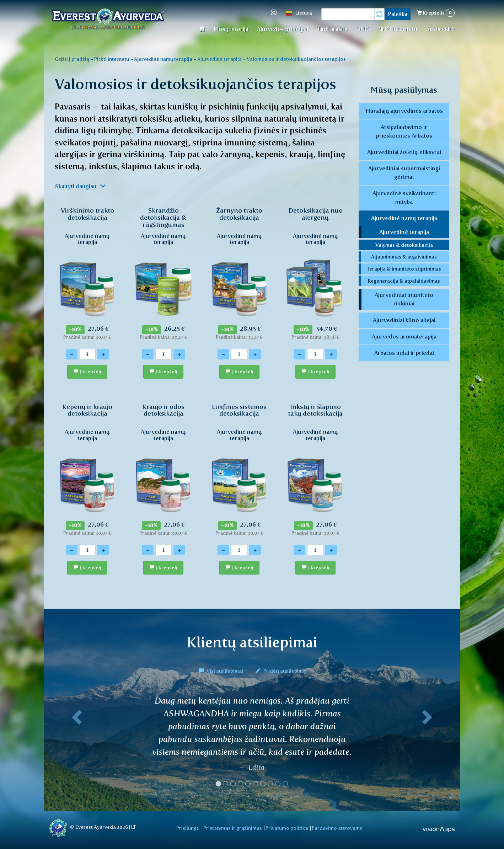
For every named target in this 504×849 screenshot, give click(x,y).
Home (204, 28)
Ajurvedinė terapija (219, 59)
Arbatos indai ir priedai (404, 353)
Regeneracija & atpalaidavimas (404, 281)
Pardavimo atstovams (337, 828)
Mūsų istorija (231, 29)
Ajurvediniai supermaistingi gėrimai (404, 173)
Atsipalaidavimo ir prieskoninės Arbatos (404, 131)
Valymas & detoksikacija (404, 245)
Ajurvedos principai (283, 29)
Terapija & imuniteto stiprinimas (404, 269)
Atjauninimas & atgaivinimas (404, 257)
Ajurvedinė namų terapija (163, 59)
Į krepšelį (91, 372)
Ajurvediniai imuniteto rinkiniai (404, 299)
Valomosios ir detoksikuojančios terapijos (296, 59)
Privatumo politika (287, 828)
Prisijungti (188, 828)
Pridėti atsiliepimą (281, 671)
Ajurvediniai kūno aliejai (404, 320)
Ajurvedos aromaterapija (404, 337)
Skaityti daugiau (80, 186)
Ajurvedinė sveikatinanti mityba (404, 197)
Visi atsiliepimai (221, 671)
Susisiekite (440, 29)
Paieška (398, 14)
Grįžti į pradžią (72, 59)
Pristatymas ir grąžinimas (233, 828)
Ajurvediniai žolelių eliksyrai (404, 152)
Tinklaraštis (332, 29)
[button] (75, 744)
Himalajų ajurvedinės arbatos (404, 111)
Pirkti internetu (397, 29)
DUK (362, 29)
